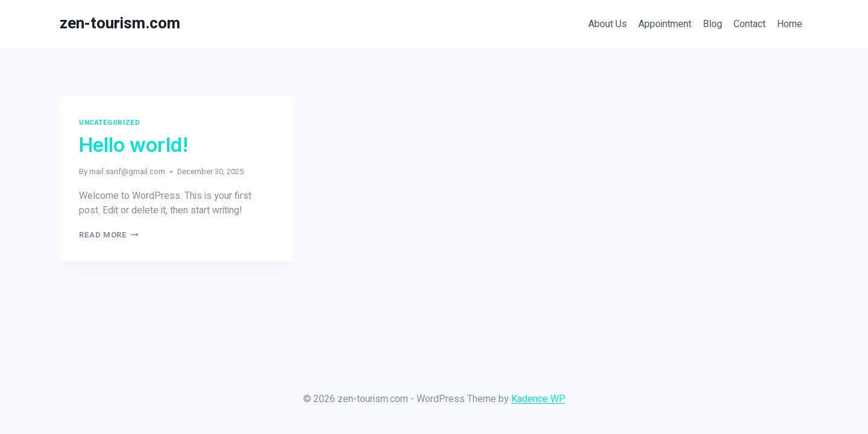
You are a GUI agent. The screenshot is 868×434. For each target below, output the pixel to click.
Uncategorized (109, 123)
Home (790, 24)
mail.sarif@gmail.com (127, 172)
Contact (750, 24)
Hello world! (134, 145)
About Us (608, 24)
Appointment (665, 24)
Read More (109, 235)
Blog (712, 24)
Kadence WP (538, 399)
